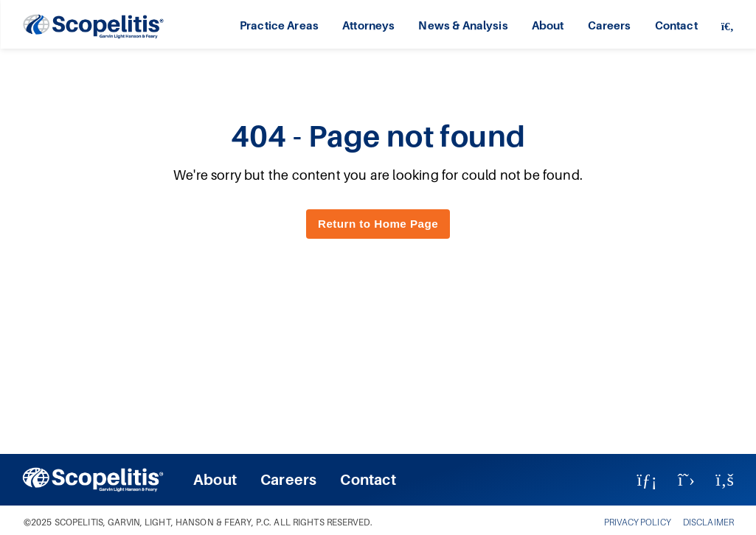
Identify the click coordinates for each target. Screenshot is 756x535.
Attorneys (368, 25)
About (548, 25)
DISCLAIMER (708, 522)
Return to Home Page (378, 224)
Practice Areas (279, 25)
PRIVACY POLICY (638, 522)
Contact (676, 25)
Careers (610, 25)
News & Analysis (463, 25)
